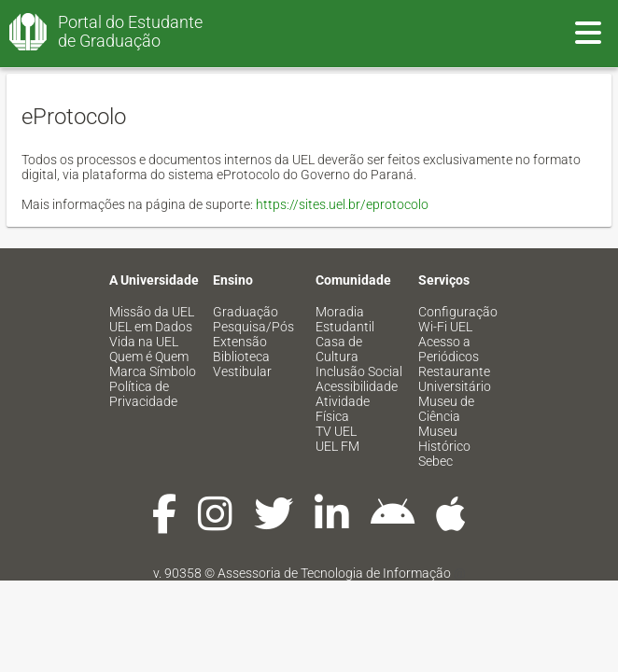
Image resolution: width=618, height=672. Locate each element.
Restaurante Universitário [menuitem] (455, 379)
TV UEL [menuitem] (336, 431)
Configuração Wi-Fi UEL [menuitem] (458, 319)
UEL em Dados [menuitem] (151, 327)
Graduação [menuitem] (246, 312)
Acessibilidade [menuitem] (357, 386)
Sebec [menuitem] (435, 461)
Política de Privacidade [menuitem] (143, 394)
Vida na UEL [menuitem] (144, 342)
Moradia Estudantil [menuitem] (345, 319)
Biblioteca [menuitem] (241, 357)
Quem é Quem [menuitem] (149, 357)
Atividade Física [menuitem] (343, 409)
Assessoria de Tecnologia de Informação (334, 573)
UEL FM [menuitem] (337, 446)
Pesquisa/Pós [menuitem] (253, 327)
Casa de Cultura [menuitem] (339, 349)
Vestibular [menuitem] (242, 371)
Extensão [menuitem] (240, 342)
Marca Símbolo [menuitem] (153, 371)
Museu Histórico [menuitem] (444, 439)
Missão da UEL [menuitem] (152, 312)
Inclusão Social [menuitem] (359, 371)
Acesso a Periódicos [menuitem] (449, 349)
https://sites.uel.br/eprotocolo (342, 204)
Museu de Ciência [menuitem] (446, 409)
